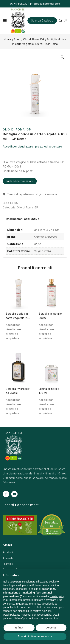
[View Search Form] (60, 21)
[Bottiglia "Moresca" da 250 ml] (19, 366)
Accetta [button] (51, 628)
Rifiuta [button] (19, 628)
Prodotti (8, 552)
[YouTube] (14, 494)
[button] (62, 57)
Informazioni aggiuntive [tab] (22, 219)
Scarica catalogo (42, 20)
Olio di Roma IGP (17, 129)
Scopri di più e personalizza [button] (35, 636)
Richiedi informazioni (20, 181)
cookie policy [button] (57, 596)
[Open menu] (5, 21)
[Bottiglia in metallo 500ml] (52, 291)
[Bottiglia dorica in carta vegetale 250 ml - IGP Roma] (19, 291)
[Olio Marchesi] (18, 21)
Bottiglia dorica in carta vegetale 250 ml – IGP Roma (18, 318)
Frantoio (8, 564)
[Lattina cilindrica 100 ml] (52, 366)
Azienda (8, 558)
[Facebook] (6, 494)
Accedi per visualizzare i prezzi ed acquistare (32, 146)
